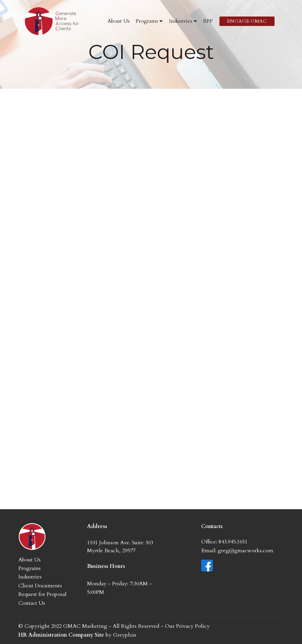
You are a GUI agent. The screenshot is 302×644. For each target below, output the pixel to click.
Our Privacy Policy (187, 626)
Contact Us (32, 603)
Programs (147, 21)
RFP (208, 21)
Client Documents (40, 586)
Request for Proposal (42, 594)
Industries (181, 21)
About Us (119, 21)
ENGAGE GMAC (247, 21)
